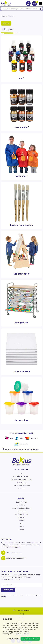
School (21, 530)
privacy (20, 634)
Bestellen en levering (21, 476)
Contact (22, 489)
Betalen (21, 473)
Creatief (22, 517)
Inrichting (22, 520)
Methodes (22, 505)
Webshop (11, 16)
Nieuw (21, 527)
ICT (22, 524)
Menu (6, 23)
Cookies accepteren (30, 639)
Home (3, 16)
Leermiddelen (22, 502)
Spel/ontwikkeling (21, 514)
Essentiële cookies (13, 639)
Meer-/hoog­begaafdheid (22, 508)
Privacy (21, 614)
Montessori (22, 511)
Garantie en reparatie (21, 486)
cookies (27, 634)
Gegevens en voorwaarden (22, 479)
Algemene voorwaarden (21, 610)
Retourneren (22, 483)
